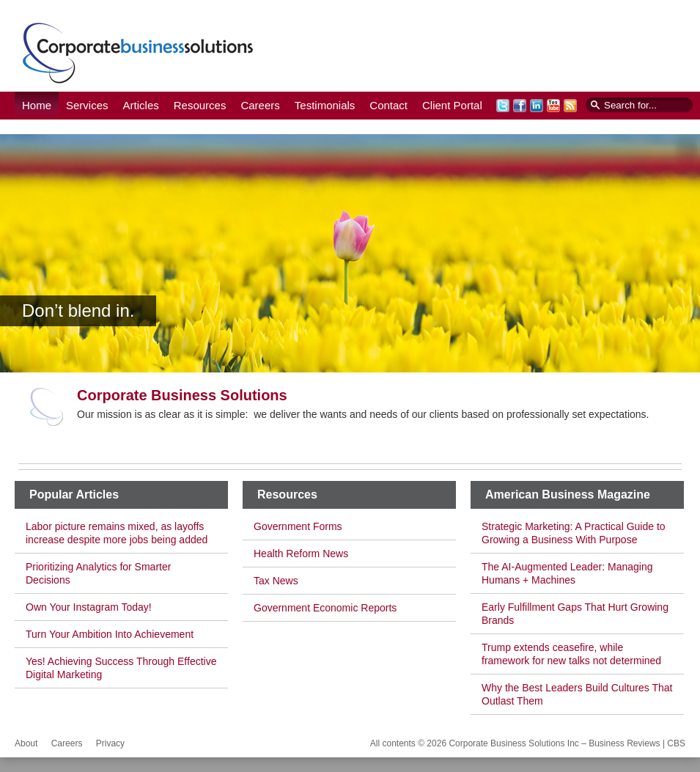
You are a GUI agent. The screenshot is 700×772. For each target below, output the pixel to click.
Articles (141, 105)
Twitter (503, 106)
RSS (570, 106)
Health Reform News (301, 554)
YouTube (553, 106)
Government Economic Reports (325, 608)
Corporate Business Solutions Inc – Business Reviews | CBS (138, 52)
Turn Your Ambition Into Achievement (110, 634)
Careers (260, 105)
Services (87, 105)
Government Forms (298, 526)
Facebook (520, 106)
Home (37, 105)
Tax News (276, 581)
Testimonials (325, 105)
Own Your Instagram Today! (89, 607)
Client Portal (452, 105)
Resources (200, 105)
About (26, 743)
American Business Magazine (568, 495)
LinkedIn (537, 106)
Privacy (110, 743)
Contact (388, 105)
